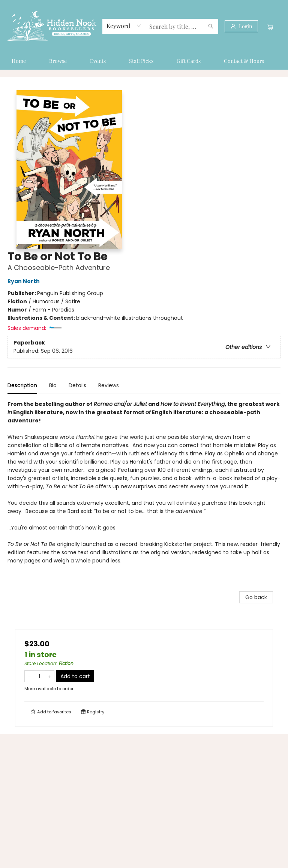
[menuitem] (19, 61)
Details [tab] (77, 385)
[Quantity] (39, 676)
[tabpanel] (144, 491)
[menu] (144, 61)
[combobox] (124, 26)
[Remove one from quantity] (29, 676)
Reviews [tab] (109, 385)
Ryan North (25, 281)
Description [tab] (22, 385)
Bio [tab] (53, 385)
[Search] (211, 26)
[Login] (241, 26)
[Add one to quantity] (49, 676)
